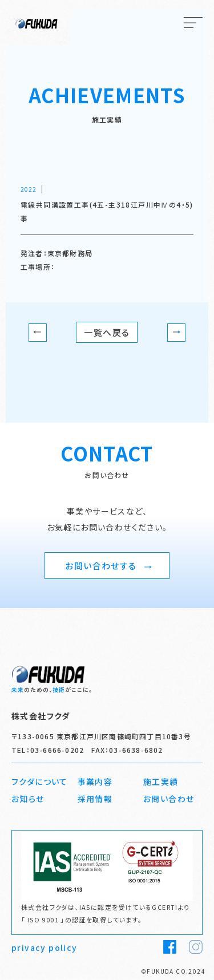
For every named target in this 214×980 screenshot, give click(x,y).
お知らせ (28, 799)
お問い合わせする (108, 566)
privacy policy (45, 947)
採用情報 (95, 799)
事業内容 (95, 781)
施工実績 (161, 781)
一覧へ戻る (107, 332)
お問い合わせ (169, 799)
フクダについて (40, 781)
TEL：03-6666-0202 (48, 750)
